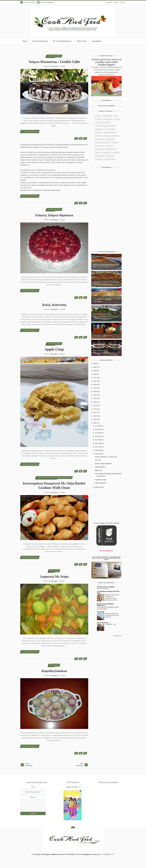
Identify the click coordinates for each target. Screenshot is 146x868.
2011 (95, 416)
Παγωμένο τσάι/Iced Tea (103, 336)
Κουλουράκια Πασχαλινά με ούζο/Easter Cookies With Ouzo (54, 485)
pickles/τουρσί (109, 146)
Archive (116, 3)
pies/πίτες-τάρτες (100, 149)
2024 (95, 371)
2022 (95, 378)
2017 (95, 395)
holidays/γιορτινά (114, 136)
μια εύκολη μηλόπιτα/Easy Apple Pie (106, 266)
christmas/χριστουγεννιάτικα (103, 123)
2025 (95, 367)
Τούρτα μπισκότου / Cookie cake (54, 62)
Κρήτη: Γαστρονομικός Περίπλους (105, 605)
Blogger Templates (51, 854)
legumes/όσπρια (110, 139)
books (116, 116)
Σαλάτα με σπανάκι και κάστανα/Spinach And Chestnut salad (105, 316)
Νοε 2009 (98, 429)
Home (25, 41)
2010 (95, 419)
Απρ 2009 (98, 454)
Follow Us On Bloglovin (45, 2)
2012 (95, 412)
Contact (122, 3)
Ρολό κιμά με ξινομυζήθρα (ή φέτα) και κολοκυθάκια (108, 608)
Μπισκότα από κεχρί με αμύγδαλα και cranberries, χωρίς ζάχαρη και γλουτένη (112, 597)
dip (106, 129)
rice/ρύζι (98, 153)
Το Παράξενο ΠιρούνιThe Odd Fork (108, 592)
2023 (95, 374)
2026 (95, 364)
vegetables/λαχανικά (110, 159)
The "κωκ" (98, 460)
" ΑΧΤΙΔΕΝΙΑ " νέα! (110, 624)
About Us (109, 3)
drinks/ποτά (112, 129)
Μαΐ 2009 (98, 450)
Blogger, (87, 854)
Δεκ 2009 (98, 426)
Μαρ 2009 (99, 487)
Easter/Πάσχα (99, 133)
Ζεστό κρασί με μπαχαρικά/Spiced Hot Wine (104, 352)
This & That (82, 41)
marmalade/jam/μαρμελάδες (103, 143)
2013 (95, 409)
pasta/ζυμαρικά (99, 146)
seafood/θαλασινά (100, 156)
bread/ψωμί (98, 119)
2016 (95, 398)
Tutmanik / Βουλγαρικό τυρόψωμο (102, 300)
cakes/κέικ (117, 119)
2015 (95, 402)
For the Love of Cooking (106, 587)
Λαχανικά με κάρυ (54, 576)
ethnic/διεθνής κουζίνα (110, 133)
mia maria (54, 66)
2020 (95, 384)
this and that (99, 159)
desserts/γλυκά (54, 56)
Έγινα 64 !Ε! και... (103, 623)
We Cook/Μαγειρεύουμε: (62, 41)
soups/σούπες (110, 156)
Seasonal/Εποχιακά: (40, 41)
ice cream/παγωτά (100, 139)
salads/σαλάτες (106, 153)
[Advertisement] (106, 506)
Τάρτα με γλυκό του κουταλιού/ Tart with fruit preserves (106, 283)
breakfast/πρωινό (108, 119)
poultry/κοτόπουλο (111, 149)
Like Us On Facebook (28, 2)
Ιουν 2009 (99, 447)
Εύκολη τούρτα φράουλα (54, 215)
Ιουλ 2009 (99, 443)
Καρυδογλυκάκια (54, 671)
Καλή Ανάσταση (54, 305)
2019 (95, 388)
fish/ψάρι (98, 136)
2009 (95, 423)
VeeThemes (71, 854)
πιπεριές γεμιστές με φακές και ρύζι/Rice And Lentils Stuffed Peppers (107, 62)
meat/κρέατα (115, 143)
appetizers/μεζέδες (107, 116)
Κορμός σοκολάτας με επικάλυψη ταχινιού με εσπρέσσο (112, 615)
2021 (95, 381)
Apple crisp (54, 349)
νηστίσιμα (54, 571)
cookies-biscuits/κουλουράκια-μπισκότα (54, 478)
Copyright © (96, 41)
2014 (95, 405)
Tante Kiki (101, 612)
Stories (29, 765)
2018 (95, 391)
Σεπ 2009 (98, 436)
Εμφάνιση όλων (118, 636)
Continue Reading (30, 131)
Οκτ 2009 (98, 433)
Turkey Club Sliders (103, 588)
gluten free (105, 136)
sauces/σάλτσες (116, 153)
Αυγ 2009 (98, 440)
